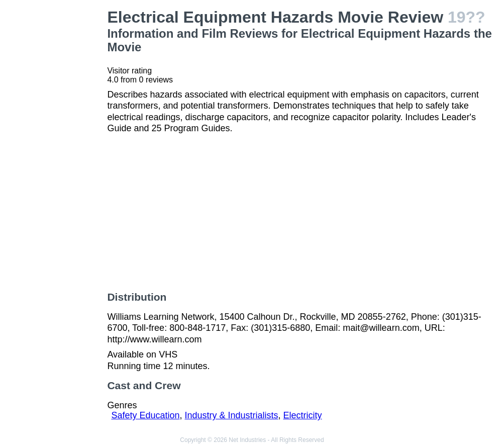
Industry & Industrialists (232, 415)
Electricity (303, 415)
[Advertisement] (56, 159)
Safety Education (145, 415)
